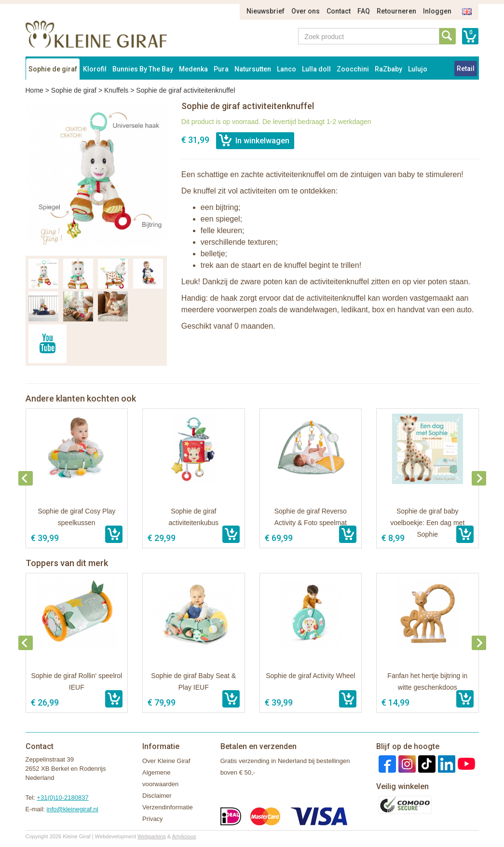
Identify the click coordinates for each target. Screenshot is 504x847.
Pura (221, 69)
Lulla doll (316, 69)
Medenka (193, 69)
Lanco (286, 69)
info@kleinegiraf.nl (73, 809)
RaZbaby (388, 69)
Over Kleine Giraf (166, 761)
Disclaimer (157, 796)
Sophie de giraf (53, 69)
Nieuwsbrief (266, 11)
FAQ (364, 11)
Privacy (153, 819)
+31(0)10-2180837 (62, 798)
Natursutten (253, 69)
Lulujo (418, 69)
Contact (339, 11)
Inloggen (437, 11)
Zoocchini (353, 69)
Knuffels (116, 90)
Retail (466, 69)
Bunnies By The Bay (143, 69)
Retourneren (396, 11)
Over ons (306, 11)
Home (34, 90)
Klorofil (95, 69)
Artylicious (184, 836)
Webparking (152, 836)
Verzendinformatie (168, 807)
